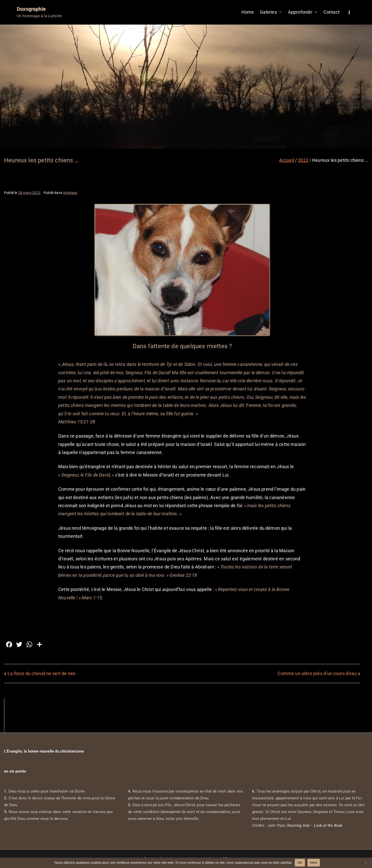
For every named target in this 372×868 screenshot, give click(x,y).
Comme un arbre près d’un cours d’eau (317, 673)
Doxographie (31, 9)
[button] (279, 12)
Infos (314, 863)
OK (300, 863)
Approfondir (303, 12)
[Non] (366, 863)
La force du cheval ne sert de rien (42, 673)
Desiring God (298, 825)
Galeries (271, 12)
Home (248, 12)
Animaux (70, 193)
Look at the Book (328, 825)
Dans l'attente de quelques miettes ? (182, 346)
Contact (332, 12)
